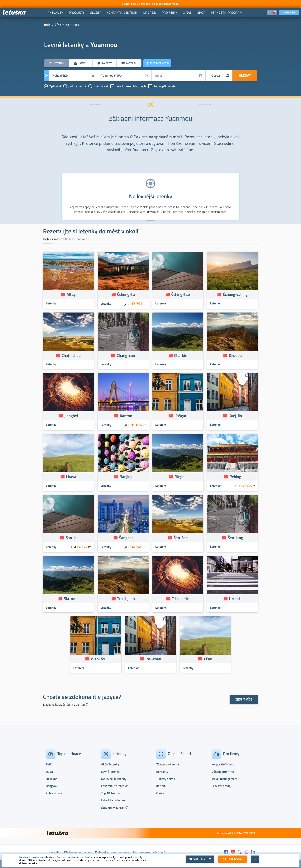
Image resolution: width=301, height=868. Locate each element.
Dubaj (50, 772)
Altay (71, 294)
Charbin (181, 355)
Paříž (49, 764)
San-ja (71, 538)
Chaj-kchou (71, 355)
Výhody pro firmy (223, 772)
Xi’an (208, 659)
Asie (47, 25)
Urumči (235, 599)
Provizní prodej (221, 786)
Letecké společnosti (114, 800)
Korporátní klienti (223, 764)
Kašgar (181, 416)
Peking (235, 477)
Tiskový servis (166, 779)
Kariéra (161, 786)
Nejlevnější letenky (114, 779)
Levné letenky (110, 772)
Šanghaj (126, 538)
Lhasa (71, 477)
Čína (58, 25)
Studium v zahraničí (114, 807)
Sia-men (71, 599)
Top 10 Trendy (110, 793)
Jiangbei (71, 416)
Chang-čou (126, 355)
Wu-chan (153, 659)
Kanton (126, 416)
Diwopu (235, 355)
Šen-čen (181, 538)
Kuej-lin (235, 416)
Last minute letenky (114, 786)
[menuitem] (55, 12)
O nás (160, 793)
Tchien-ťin (181, 599)
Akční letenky (110, 764)
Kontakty (162, 772)
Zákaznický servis (168, 764)
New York (52, 779)
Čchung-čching (235, 294)
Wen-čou (99, 659)
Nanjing (126, 477)
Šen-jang (235, 538)
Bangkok (52, 786)
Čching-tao (181, 294)
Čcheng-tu (126, 294)
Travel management (225, 779)
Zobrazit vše (54, 793)
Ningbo (181, 477)
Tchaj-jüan (126, 599)
